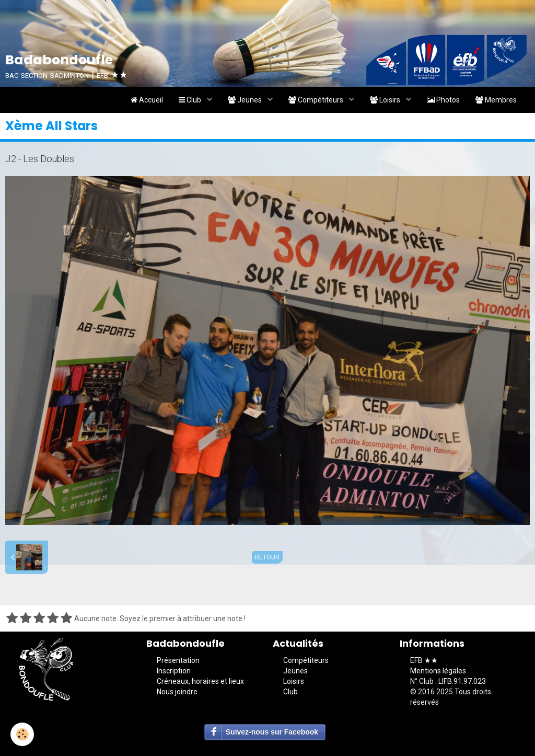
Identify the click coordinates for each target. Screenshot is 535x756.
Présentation (178, 660)
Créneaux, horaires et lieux (200, 681)
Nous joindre (177, 692)
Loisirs (386, 100)
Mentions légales (438, 671)
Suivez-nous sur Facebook (272, 732)
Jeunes (246, 100)
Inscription (174, 671)
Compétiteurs (317, 100)
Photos (443, 100)
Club (191, 100)
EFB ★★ (424, 660)
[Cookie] (22, 734)
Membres (496, 100)
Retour (267, 557)
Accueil (147, 100)
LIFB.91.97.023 (462, 681)
